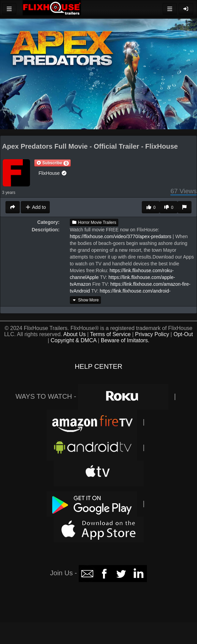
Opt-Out (183, 334)
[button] (52, 163)
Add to (35, 207)
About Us (75, 334)
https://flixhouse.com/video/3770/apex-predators (121, 236)
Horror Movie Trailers (94, 222)
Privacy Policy (152, 334)
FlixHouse (53, 173)
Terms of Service (110, 334)
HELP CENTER (98, 366)
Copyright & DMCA (74, 340)
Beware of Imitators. (125, 340)
